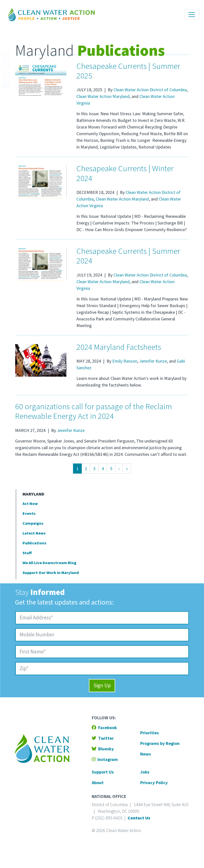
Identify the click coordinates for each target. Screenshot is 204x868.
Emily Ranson (125, 361)
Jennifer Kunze (153, 361)
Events (29, 513)
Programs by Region (160, 743)
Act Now (30, 503)
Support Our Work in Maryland (51, 573)
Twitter (103, 738)
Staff (27, 553)
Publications (34, 543)
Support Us (103, 772)
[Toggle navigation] (192, 15)
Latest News (34, 533)
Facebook (104, 728)
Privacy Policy (154, 783)
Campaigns (33, 523)
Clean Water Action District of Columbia (150, 90)
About (98, 783)
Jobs (145, 772)
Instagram (105, 759)
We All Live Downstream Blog (49, 563)
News (146, 754)
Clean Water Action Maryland (103, 96)
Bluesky (103, 749)
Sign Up (102, 685)
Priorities (149, 733)
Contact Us (139, 818)
